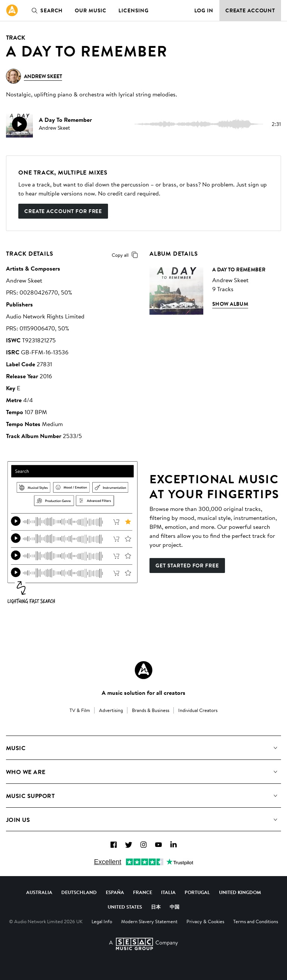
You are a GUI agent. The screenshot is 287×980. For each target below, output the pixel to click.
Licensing (134, 10)
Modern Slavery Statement (149, 921)
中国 (175, 907)
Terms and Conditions (256, 921)
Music (16, 748)
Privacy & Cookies (205, 921)
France (143, 892)
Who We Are (26, 772)
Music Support (30, 796)
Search (46, 10)
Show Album (230, 304)
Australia (39, 892)
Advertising (111, 710)
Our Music (91, 10)
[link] (12, 10)
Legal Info (102, 921)
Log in (204, 10)
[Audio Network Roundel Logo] (143, 670)
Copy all (126, 255)
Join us (18, 820)
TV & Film (80, 710)
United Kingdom (240, 892)
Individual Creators (198, 710)
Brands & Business (151, 710)
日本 (156, 907)
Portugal (197, 892)
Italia (168, 892)
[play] (19, 124)
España (115, 892)
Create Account (250, 10)
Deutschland (79, 892)
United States (125, 907)
